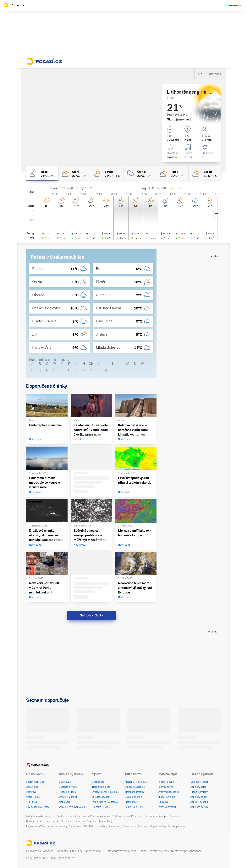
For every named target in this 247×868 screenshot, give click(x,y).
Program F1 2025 (101, 807)
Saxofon (91, 821)
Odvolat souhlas (159, 851)
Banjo (110, 821)
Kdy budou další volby (38, 807)
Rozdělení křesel (68, 792)
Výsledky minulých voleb (72, 807)
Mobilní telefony (59, 826)
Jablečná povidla (200, 807)
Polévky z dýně (166, 787)
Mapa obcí (64, 802)
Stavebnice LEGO (78, 826)
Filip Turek (31, 802)
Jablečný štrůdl (199, 797)
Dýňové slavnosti (167, 807)
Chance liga (98, 782)
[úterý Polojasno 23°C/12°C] (75, 173)
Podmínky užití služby (69, 851)
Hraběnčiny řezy (199, 792)
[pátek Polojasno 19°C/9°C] (172, 173)
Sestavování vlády (36, 782)
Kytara (47, 821)
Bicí (63, 821)
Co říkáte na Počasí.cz (40, 851)
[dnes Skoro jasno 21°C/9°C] (42, 173)
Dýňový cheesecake (168, 792)
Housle (55, 821)
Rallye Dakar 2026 (134, 807)
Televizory (143, 826)
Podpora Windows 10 (102, 816)
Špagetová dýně (166, 797)
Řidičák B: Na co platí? (137, 782)
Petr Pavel (32, 792)
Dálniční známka (134, 797)
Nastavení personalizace (186, 851)
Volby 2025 (65, 782)
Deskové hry (130, 826)
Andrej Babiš (33, 797)
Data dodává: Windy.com (121, 851)
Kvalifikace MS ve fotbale (105, 802)
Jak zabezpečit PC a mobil (129, 816)
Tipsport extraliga (101, 787)
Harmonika (80, 821)
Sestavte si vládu (68, 787)
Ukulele (102, 821)
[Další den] (217, 213)
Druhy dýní (163, 802)
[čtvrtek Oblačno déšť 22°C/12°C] (140, 173)
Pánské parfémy (176, 826)
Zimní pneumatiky (134, 792)
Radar (142, 851)
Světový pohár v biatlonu (105, 792)
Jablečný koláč (198, 787)
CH (91, 364)
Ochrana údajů (94, 851)
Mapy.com (50, 816)
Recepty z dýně (166, 782)
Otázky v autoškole (135, 787)
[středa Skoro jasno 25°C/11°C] (107, 173)
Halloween (83, 816)
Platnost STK (132, 802)
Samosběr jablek (199, 782)
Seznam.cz (234, 5)
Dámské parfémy (98, 826)
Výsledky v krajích (68, 797)
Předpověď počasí (66, 816)
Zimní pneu (115, 826)
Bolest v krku (176, 816)
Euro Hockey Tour (101, 797)
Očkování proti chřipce (156, 816)
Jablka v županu (199, 802)
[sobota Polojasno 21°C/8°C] (205, 173)
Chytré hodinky (158, 826)
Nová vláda (32, 787)
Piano (69, 821)
